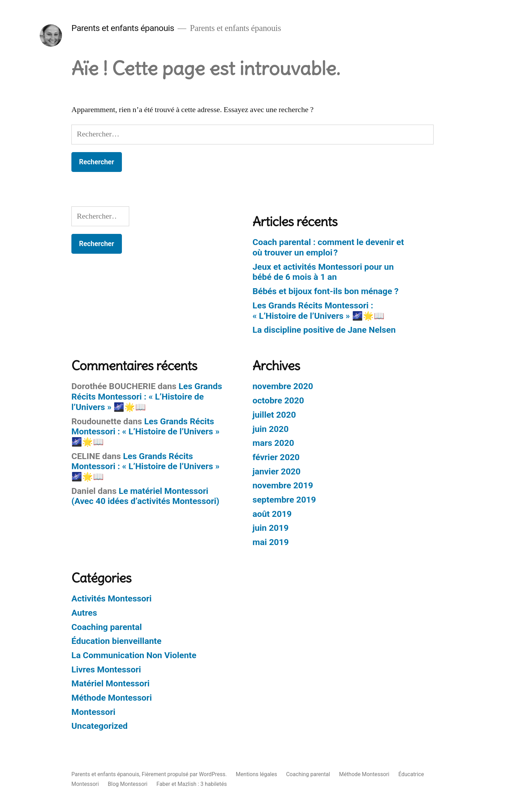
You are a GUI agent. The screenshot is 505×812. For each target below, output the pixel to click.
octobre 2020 (278, 400)
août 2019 (272, 514)
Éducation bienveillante (116, 641)
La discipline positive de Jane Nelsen (324, 330)
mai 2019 (271, 542)
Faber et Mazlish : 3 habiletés (192, 784)
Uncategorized (100, 726)
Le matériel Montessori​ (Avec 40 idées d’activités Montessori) (145, 496)
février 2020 (276, 457)
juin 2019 (271, 528)
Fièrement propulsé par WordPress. (185, 774)
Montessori (93, 712)
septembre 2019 (284, 500)
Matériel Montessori (111, 683)
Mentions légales (256, 774)
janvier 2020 (277, 471)
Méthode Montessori (112, 698)
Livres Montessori (106, 669)
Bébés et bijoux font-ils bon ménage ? (325, 291)
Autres (84, 613)
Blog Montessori (128, 784)
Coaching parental (107, 627)
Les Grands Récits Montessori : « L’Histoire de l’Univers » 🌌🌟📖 (318, 311)
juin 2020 (271, 429)
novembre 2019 (283, 485)
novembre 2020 (283, 386)
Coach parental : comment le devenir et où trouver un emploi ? (328, 247)
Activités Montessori (111, 598)
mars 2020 (273, 443)
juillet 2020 (274, 415)
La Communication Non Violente (134, 655)
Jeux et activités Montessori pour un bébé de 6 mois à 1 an (323, 272)
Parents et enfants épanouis (123, 28)
